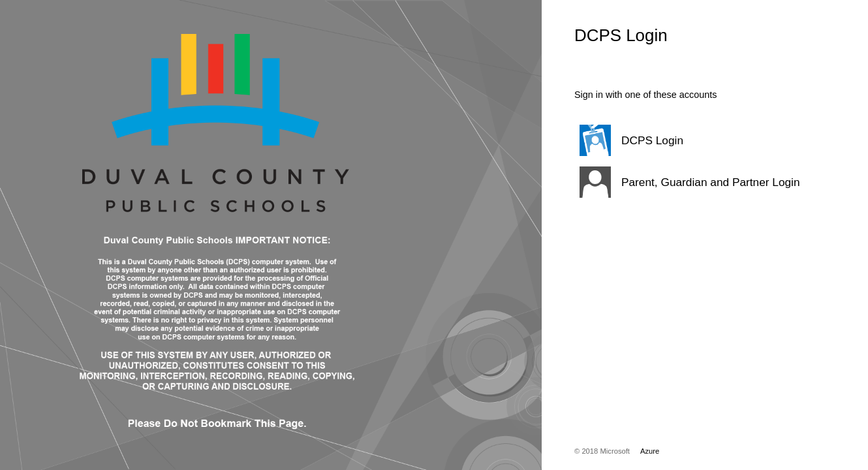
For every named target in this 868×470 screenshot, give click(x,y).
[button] (689, 140)
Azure (650, 451)
